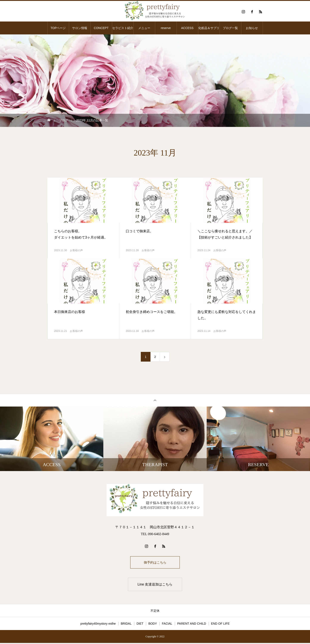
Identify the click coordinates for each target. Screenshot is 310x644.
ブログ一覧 (230, 28)
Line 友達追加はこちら (155, 585)
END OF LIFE (220, 625)
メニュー (144, 28)
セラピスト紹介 (123, 28)
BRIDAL (126, 625)
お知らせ (252, 28)
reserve (166, 28)
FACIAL (167, 625)
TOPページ (58, 28)
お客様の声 (76, 250)
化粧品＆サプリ (209, 28)
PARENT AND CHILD (192, 625)
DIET (140, 625)
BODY (153, 625)
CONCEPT (101, 28)
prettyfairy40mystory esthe (98, 625)
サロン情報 (80, 28)
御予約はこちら (155, 563)
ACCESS (187, 28)
